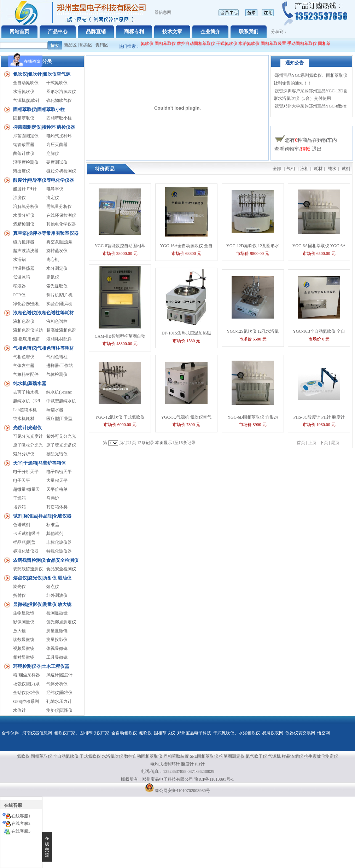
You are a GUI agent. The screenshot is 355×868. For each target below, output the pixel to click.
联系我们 (249, 32)
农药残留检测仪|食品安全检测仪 (46, 560)
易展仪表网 (273, 733)
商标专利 (134, 32)
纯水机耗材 (24, 419)
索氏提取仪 (57, 286)
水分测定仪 (57, 268)
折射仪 (19, 595)
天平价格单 (57, 489)
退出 (317, 149)
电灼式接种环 (59, 136)
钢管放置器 (24, 145)
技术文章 (172, 32)
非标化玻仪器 (59, 542)
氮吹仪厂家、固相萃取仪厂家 (82, 733)
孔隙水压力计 (59, 701)
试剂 (346, 169)
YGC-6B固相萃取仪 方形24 (252, 417)
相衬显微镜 (24, 657)
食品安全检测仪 (61, 569)
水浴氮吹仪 (252, 43)
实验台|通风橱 (59, 304)
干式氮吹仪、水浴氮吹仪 (237, 733)
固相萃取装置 (277, 43)
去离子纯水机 (26, 392)
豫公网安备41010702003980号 (182, 791)
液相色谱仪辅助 (28, 330)
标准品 (53, 525)
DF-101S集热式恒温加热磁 (186, 333)
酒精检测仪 (24, 224)
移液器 (19, 286)
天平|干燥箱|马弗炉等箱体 (39, 463)
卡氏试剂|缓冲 (26, 534)
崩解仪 (53, 153)
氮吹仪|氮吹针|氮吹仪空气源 (42, 74)
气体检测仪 (57, 374)
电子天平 (22, 480)
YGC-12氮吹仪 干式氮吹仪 (120, 417)
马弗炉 (53, 498)
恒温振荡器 (24, 268)
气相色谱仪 (24, 357)
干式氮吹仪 (230, 43)
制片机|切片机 (59, 295)
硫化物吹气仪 (59, 100)
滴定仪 (53, 198)
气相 (291, 169)
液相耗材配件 (59, 339)
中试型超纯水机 (61, 401)
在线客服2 (21, 823)
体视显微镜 (57, 648)
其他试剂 (55, 534)
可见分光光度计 (28, 436)
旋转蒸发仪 (57, 251)
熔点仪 (53, 587)
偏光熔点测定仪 (61, 622)
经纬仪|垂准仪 (59, 693)
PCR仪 (19, 295)
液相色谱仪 (24, 321)
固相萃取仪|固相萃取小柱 (39, 109)
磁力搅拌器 (24, 242)
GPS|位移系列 (26, 701)
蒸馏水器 (55, 410)
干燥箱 (19, 498)
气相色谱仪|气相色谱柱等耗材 (43, 348)
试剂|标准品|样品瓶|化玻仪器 (42, 516)
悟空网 (324, 733)
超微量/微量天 (26, 489)
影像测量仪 (24, 622)
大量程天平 (57, 480)
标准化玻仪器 (26, 551)
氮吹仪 (145, 733)
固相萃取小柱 (59, 118)
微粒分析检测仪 (61, 171)
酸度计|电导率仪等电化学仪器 (43, 180)
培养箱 (19, 507)
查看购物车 (287, 149)
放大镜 (19, 631)
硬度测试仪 (57, 162)
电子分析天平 (26, 472)
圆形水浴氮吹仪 (61, 92)
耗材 (318, 169)
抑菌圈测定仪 (26, 136)
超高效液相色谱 (61, 330)
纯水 (332, 169)
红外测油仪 (57, 595)
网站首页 (19, 32)
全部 (277, 169)
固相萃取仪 (169, 43)
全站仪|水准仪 (26, 693)
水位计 (19, 710)
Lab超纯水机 (25, 410)
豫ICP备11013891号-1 (214, 779)
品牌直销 (96, 32)
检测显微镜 (57, 613)
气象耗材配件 (26, 374)
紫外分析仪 (24, 454)
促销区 (102, 45)
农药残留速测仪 (28, 569)
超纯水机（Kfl (27, 401)
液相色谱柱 (57, 321)
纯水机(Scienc (59, 392)
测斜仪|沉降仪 (59, 710)
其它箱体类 (57, 507)
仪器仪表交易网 (300, 733)
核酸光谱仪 (57, 454)
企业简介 (210, 32)
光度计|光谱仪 (27, 428)
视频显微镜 (24, 648)
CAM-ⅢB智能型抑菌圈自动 (120, 336)
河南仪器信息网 (37, 733)
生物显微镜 (24, 613)
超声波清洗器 (26, 251)
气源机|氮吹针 (26, 100)
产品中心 (58, 32)
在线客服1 (21, 816)
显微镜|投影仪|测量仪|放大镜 (42, 604)
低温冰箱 (22, 277)
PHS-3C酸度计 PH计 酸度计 (319, 417)
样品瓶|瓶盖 (24, 542)
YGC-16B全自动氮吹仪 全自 (319, 331)
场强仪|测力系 (26, 684)
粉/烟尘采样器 (26, 675)
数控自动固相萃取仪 (199, 43)
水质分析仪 (24, 215)
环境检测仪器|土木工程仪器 (41, 666)
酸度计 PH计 (25, 189)
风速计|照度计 (59, 675)
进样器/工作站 (60, 366)
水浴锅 (19, 260)
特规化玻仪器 (59, 551)
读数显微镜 (24, 640)
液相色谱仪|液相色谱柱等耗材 (43, 313)
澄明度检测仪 (26, 162)
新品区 (70, 45)
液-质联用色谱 (27, 339)
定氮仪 (53, 277)
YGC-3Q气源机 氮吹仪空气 (186, 417)
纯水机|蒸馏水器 (30, 383)
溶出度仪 (22, 171)
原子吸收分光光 (28, 445)
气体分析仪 (57, 684)
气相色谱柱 (57, 357)
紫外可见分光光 (61, 436)
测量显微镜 (57, 631)
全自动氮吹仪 (144, 43)
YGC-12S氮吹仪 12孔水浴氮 (253, 331)
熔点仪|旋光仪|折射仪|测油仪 (42, 578)
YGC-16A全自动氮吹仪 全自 (186, 246)
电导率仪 (55, 189)
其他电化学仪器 (61, 224)
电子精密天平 (59, 472)
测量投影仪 (57, 640)
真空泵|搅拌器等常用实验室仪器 (46, 233)
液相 (304, 169)
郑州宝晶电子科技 (194, 733)
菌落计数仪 (24, 153)
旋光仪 (19, 587)
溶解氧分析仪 (26, 206)
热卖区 (86, 45)
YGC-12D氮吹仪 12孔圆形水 (253, 246)
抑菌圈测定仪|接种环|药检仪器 (44, 127)
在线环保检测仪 (61, 215)
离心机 (53, 260)
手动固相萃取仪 (305, 43)
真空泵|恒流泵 (59, 242)
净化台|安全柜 (26, 304)
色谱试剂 (22, 525)
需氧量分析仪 (59, 206)
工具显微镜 (57, 657)
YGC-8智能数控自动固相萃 (120, 246)
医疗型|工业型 (59, 419)
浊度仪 (19, 198)
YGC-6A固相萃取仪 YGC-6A (319, 246)
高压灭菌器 (57, 145)
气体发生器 (24, 366)
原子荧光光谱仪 (61, 445)
